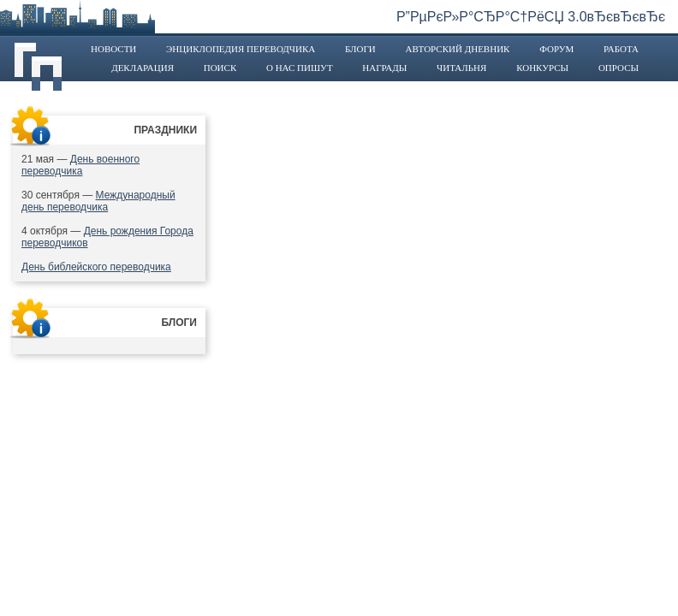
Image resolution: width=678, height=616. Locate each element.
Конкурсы (542, 68)
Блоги (360, 49)
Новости (113, 49)
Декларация (143, 68)
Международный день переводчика (98, 201)
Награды (384, 68)
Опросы (619, 68)
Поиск (220, 68)
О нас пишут (300, 68)
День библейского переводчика (96, 267)
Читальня (461, 68)
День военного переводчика (80, 165)
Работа (621, 49)
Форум (556, 49)
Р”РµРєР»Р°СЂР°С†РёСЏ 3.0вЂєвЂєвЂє (531, 17)
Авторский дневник (457, 49)
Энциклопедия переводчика (241, 49)
